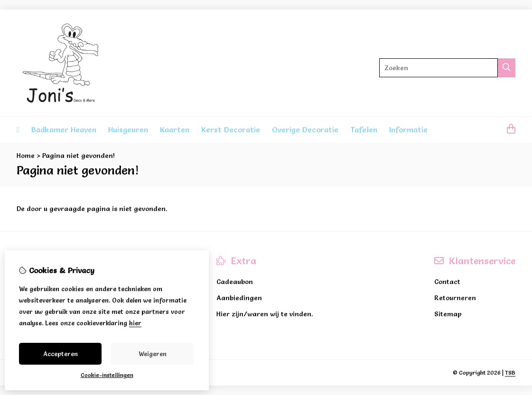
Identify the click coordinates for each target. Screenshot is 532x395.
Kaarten (175, 129)
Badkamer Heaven (64, 129)
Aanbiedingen (239, 298)
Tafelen (364, 129)
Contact (447, 282)
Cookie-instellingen (107, 375)
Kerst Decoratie (231, 129)
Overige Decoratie (305, 129)
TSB (510, 372)
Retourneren (455, 298)
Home (26, 156)
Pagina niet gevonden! (79, 156)
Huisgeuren (128, 129)
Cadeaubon (235, 282)
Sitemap (448, 314)
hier (135, 323)
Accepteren (61, 354)
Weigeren (153, 354)
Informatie (408, 129)
